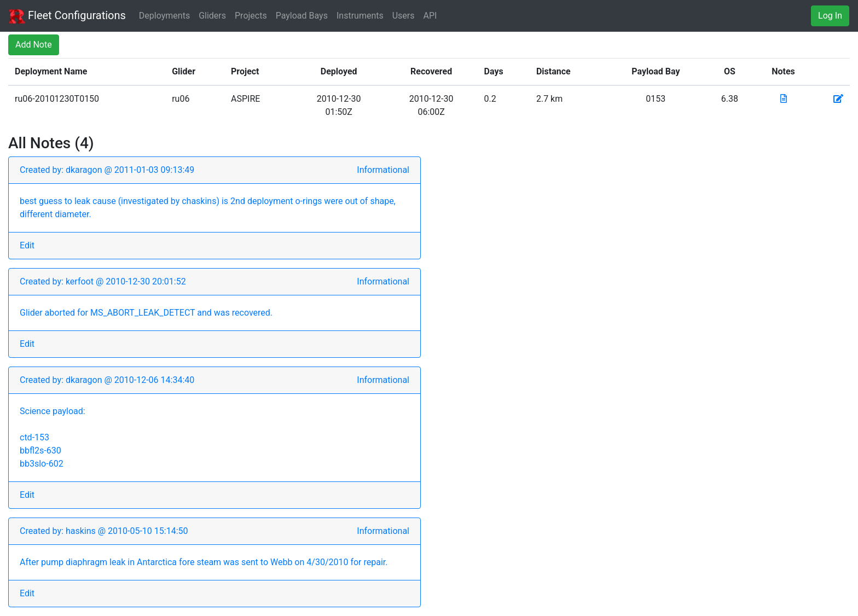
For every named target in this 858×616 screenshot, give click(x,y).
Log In (830, 16)
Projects (251, 16)
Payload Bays (302, 16)
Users (404, 16)
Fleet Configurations (67, 16)
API (430, 16)
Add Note (34, 45)
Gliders (212, 16)
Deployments (164, 16)
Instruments (360, 16)
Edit (27, 245)
